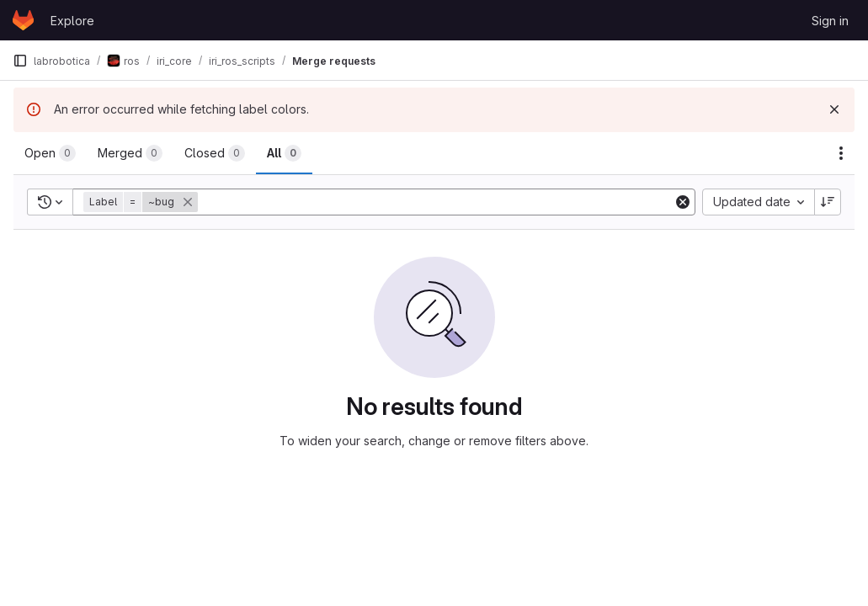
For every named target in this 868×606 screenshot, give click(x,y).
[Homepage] (23, 20)
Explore (72, 21)
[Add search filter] (437, 202)
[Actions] (841, 153)
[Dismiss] (834, 109)
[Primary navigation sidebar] (20, 61)
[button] (142, 202)
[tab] (50, 153)
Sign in (830, 21)
